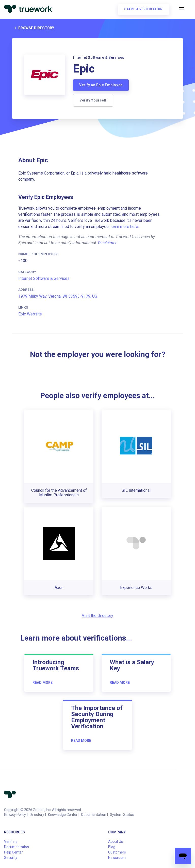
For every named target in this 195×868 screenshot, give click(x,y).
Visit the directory (97, 616)
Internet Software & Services (44, 278)
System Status (122, 815)
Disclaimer (107, 243)
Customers (117, 852)
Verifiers (11, 842)
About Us (116, 842)
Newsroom (117, 858)
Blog (112, 847)
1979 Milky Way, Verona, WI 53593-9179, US (58, 296)
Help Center (13, 852)
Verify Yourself (93, 100)
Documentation (94, 815)
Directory (37, 815)
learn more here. (125, 227)
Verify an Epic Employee (101, 85)
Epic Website (30, 314)
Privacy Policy (15, 815)
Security (11, 858)
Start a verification (143, 9)
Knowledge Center (63, 815)
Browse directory (33, 28)
